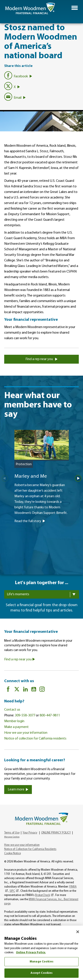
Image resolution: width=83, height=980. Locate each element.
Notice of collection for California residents (35, 739)
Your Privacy (30, 833)
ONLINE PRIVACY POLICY (56, 833)
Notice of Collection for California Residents (30, 849)
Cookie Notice (13, 853)
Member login (14, 721)
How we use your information (26, 733)
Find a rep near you (41, 359)
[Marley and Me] (42, 491)
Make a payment (16, 727)
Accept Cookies (42, 973)
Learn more (18, 790)
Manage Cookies (12, 837)
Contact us (12, 710)
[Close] (78, 932)
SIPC (12, 891)
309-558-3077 (25, 715)
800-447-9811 (50, 715)
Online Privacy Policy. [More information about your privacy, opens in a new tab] (31, 953)
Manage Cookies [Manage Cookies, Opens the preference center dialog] (41, 962)
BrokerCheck (43, 895)
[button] (75, 8)
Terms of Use (12, 833)
